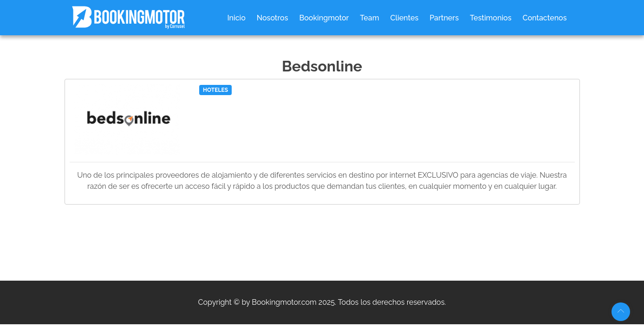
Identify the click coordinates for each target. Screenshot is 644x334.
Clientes (404, 18)
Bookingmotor (324, 18)
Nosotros (273, 18)
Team (369, 18)
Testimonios (491, 18)
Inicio (236, 18)
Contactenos (544, 18)
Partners (444, 18)
